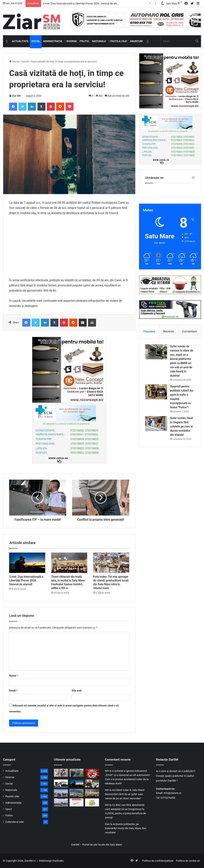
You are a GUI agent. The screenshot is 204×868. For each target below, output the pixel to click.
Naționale (99, 41)
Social (36, 41)
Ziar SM (16, 96)
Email (13, 691)
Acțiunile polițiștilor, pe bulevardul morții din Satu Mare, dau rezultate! (126, 828)
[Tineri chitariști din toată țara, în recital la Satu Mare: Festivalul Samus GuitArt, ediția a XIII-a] (69, 563)
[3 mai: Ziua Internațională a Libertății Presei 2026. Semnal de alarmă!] (27, 563)
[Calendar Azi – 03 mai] (76, 802)
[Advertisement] (69, 248)
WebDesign (45, 861)
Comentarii (190, 331)
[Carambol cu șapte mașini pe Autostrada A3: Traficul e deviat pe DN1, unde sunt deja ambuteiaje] (61, 793)
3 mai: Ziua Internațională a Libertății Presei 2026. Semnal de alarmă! (83, 3)
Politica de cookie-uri (188, 861)
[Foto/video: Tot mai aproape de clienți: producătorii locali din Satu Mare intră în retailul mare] (111, 563)
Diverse (71, 41)
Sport (9, 809)
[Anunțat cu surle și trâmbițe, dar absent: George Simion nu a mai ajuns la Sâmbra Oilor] (92, 783)
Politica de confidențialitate (158, 861)
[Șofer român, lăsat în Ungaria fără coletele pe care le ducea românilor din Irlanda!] (156, 424)
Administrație (53, 41)
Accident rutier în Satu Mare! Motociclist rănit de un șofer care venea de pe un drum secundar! (125, 794)
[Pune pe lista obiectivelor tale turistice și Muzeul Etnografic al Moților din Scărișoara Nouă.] (61, 783)
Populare (149, 331)
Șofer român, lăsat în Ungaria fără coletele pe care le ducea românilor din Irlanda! (182, 426)
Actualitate (20, 41)
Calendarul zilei (15, 822)
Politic (84, 41)
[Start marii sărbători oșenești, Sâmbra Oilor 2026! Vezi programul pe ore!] (76, 793)
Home (14, 61)
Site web (76, 691)
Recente (169, 331)
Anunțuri (136, 41)
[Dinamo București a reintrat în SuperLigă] (92, 773)
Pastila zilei (118, 41)
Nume (14, 676)
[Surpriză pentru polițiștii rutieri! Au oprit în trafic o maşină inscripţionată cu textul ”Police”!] (156, 392)
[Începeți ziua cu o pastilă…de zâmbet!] (92, 802)
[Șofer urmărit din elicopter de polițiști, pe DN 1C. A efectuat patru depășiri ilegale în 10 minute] (61, 802)
